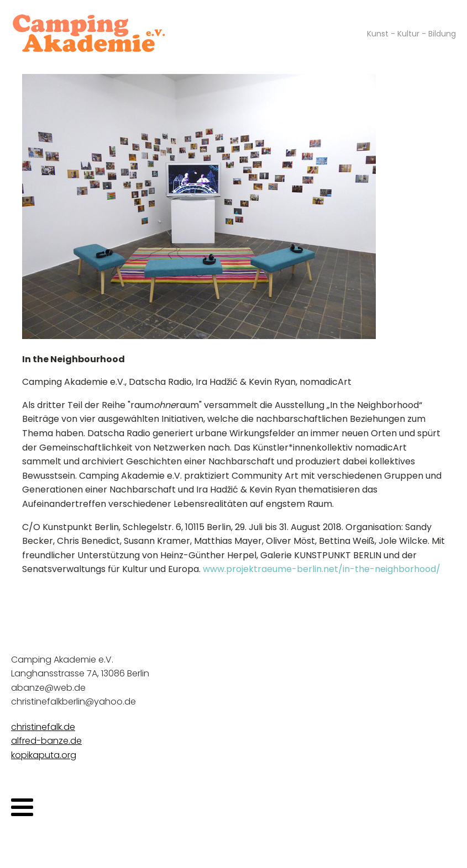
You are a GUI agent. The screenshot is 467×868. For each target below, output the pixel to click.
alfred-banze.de (46, 741)
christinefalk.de (43, 727)
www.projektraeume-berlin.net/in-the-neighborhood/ (322, 569)
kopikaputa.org (44, 755)
